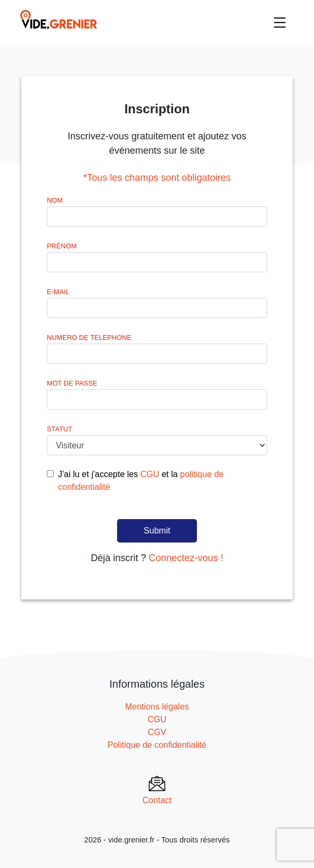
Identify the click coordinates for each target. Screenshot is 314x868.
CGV (157, 732)
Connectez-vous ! (186, 558)
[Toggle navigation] (280, 22)
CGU (150, 474)
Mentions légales (157, 707)
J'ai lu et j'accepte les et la (141, 481)
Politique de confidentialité (157, 745)
